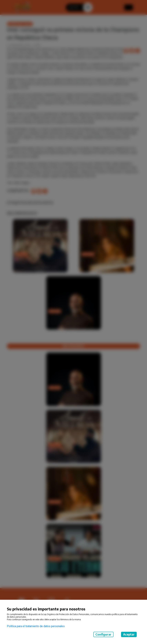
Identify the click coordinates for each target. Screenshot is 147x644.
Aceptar (129, 634)
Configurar (103, 634)
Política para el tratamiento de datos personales (36, 626)
